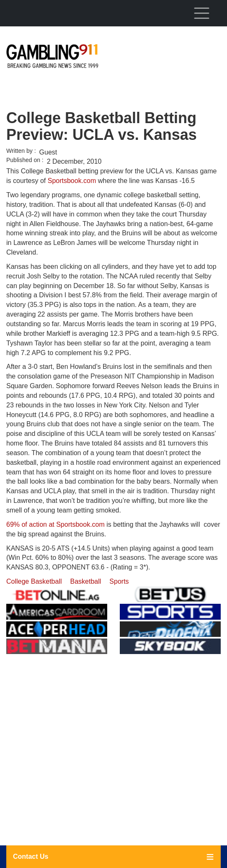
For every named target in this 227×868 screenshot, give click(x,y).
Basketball (86, 581)
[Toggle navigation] (201, 13)
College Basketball (34, 581)
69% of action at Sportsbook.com (55, 524)
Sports (119, 581)
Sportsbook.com (72, 181)
